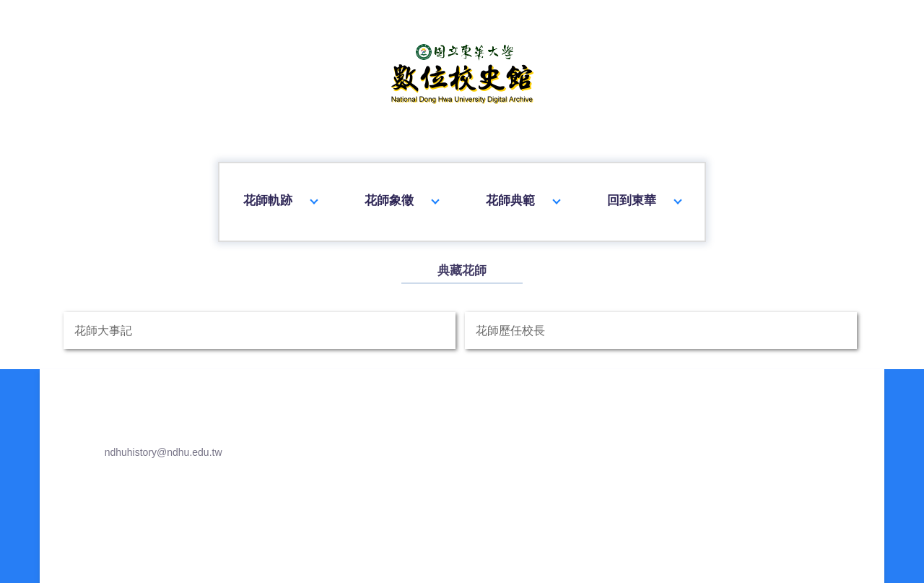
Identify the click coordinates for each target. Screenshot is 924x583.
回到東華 (645, 194)
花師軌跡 (279, 194)
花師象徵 (401, 194)
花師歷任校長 (660, 414)
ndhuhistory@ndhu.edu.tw (148, 540)
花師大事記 (261, 414)
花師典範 (523, 194)
